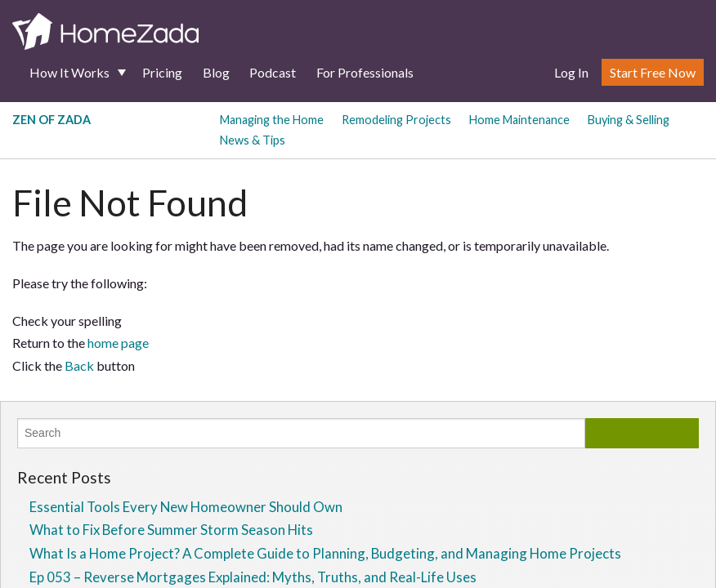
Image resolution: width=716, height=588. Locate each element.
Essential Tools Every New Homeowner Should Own (186, 507)
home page (118, 343)
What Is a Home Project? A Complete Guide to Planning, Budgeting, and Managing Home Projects (325, 553)
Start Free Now (653, 72)
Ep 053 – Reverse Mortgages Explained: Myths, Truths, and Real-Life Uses (253, 577)
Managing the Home (272, 120)
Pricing (162, 72)
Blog (216, 72)
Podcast (273, 72)
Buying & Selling (629, 120)
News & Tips (253, 140)
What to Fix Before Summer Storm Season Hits (171, 530)
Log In (571, 72)
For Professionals (365, 72)
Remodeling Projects (396, 120)
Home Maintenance (519, 120)
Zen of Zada (51, 120)
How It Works (69, 72)
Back (79, 365)
